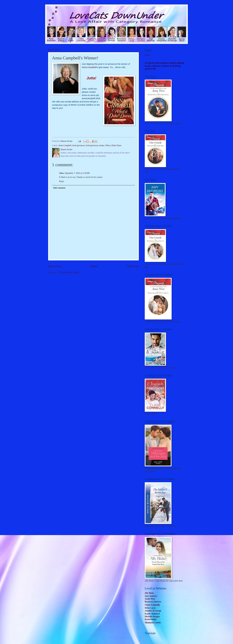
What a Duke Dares (113, 145)
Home (94, 266)
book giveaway (79, 145)
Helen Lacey (150, 608)
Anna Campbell (89, 67)
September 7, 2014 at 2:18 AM (77, 173)
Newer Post (55, 266)
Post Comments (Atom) (69, 272)
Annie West (150, 599)
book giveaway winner (95, 145)
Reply (62, 181)
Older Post (133, 266)
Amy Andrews (151, 596)
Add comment (59, 188)
